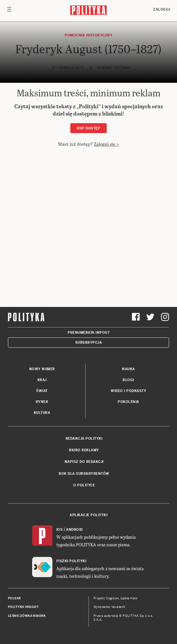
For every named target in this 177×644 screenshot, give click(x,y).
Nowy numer (42, 369)
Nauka (128, 369)
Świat (42, 391)
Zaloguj (162, 9)
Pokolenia (128, 402)
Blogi (128, 380)
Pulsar (14, 598)
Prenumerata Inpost (88, 333)
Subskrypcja (89, 343)
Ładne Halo (129, 598)
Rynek (42, 402)
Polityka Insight (23, 607)
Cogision (113, 598)
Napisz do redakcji (84, 462)
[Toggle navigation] (9, 11)
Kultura (42, 413)
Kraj (42, 380)
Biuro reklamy (84, 450)
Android (74, 530)
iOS (60, 530)
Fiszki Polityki (71, 561)
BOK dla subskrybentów (84, 474)
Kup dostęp (88, 128)
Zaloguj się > (106, 144)
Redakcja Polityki (84, 439)
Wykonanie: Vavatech (109, 607)
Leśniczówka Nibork (27, 616)
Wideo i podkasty (128, 391)
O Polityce (84, 485)
